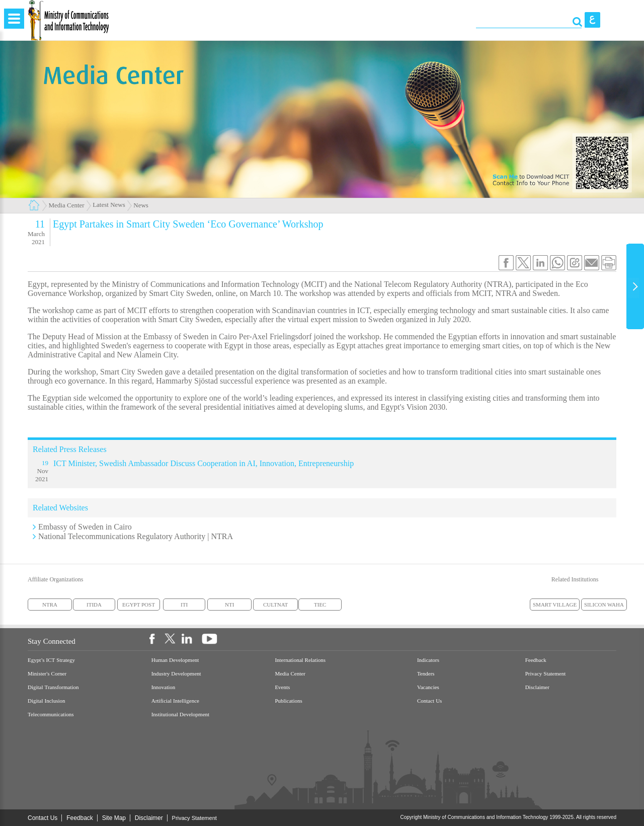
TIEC (320, 605)
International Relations (300, 660)
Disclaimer (537, 687)
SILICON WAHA (604, 605)
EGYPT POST (139, 605)
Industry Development (176, 674)
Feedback (536, 660)
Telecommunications (51, 715)
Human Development (175, 660)
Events (282, 687)
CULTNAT (275, 605)
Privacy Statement (546, 674)
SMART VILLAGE (555, 605)
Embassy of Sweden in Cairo (85, 527)
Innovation (164, 687)
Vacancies (428, 687)
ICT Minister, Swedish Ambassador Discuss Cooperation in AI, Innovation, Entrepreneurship (204, 463)
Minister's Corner (47, 674)
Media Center (67, 205)
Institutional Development (180, 715)
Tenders (426, 674)
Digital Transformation (53, 687)
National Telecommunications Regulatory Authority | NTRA (136, 536)
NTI (229, 605)
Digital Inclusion (47, 701)
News (141, 205)
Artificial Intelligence (175, 701)
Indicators (428, 660)
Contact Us (429, 701)
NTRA (50, 605)
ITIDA (94, 605)
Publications (288, 701)
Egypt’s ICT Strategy (51, 660)
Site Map (114, 818)
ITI (184, 605)
